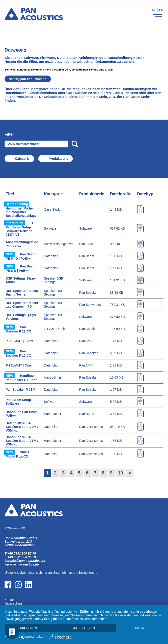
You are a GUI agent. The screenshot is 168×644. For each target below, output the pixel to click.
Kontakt (10, 600)
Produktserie (58, 159)
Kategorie (22, 159)
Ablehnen (28, 628)
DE (154, 10)
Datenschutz (13, 603)
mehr (140, 628)
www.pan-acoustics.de (22, 564)
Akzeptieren (84, 628)
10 (120, 473)
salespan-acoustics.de (28, 79)
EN (161, 10)
